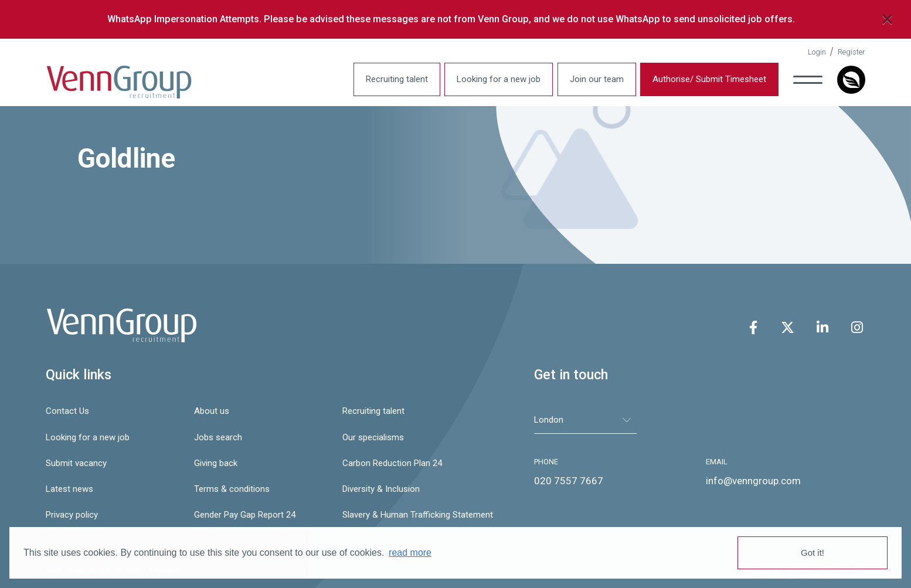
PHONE (546, 462)
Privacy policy (72, 515)
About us (212, 411)
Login (817, 52)
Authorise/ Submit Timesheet (709, 79)
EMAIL (717, 462)
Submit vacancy (76, 463)
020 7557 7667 (569, 481)
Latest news (69, 489)
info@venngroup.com (753, 481)
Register (851, 52)
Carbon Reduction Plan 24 (392, 463)
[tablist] (585, 420)
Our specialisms (373, 437)
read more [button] (410, 553)
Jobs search (218, 437)
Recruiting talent (397, 79)
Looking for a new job (499, 79)
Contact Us (67, 411)
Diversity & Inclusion (381, 489)
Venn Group (119, 83)
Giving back (216, 463)
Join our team (597, 79)
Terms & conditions (232, 489)
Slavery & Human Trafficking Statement (411, 515)
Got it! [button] (813, 553)
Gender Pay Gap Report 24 (245, 515)
